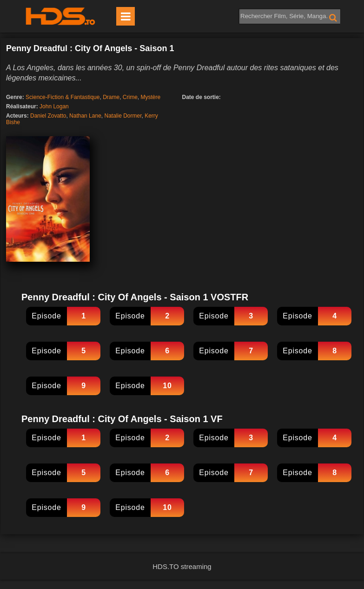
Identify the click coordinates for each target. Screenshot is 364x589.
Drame (111, 97)
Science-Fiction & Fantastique (63, 97)
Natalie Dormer (123, 116)
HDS (60, 16)
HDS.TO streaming (182, 566)
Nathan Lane (85, 116)
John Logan (54, 106)
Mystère (150, 97)
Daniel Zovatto (48, 116)
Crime (130, 97)
